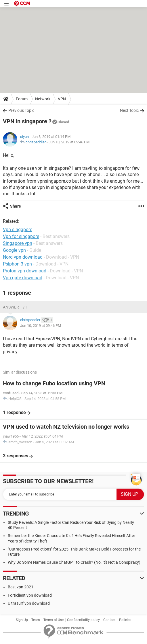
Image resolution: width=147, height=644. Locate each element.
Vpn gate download (23, 278)
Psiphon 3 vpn (17, 264)
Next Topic (129, 110)
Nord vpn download (23, 257)
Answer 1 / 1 (15, 307)
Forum (22, 99)
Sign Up (22, 620)
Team (36, 620)
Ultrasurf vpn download (29, 603)
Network (43, 99)
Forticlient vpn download (30, 595)
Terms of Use (54, 620)
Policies (125, 620)
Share (16, 206)
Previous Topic (21, 110)
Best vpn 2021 (21, 587)
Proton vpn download (25, 271)
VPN (62, 99)
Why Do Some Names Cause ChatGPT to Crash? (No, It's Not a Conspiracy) (74, 562)
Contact (109, 620)
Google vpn (14, 250)
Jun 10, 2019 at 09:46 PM (69, 142)
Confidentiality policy (83, 620)
